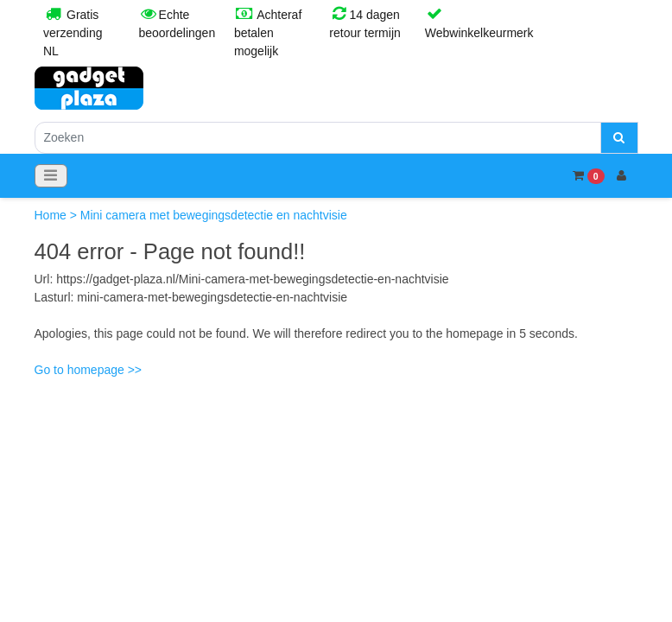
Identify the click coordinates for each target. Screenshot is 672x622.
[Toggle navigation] (51, 176)
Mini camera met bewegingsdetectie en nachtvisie (214, 215)
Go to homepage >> (89, 370)
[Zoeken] (318, 138)
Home (52, 215)
